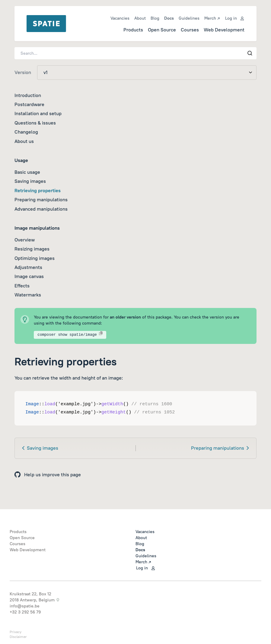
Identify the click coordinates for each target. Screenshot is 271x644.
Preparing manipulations (41, 199)
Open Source (162, 30)
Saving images (30, 181)
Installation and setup (38, 113)
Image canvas (29, 276)
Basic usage (27, 172)
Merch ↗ (212, 18)
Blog (155, 18)
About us (24, 141)
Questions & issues (35, 123)
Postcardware (29, 104)
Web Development (224, 30)
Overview (25, 240)
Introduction (28, 95)
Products (133, 30)
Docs (169, 18)
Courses (190, 30)
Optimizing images (35, 258)
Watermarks (28, 295)
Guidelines (189, 18)
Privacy (16, 632)
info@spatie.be (25, 606)
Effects (22, 286)
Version (23, 72)
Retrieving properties (38, 190)
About (140, 18)
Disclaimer (18, 637)
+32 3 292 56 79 (25, 612)
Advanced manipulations (41, 209)
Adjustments (28, 267)
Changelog (26, 132)
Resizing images (32, 249)
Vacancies (120, 18)
